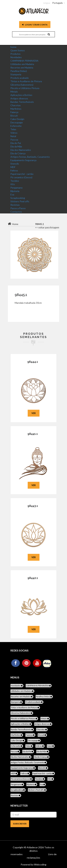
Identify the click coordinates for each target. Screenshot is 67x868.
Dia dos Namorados (21, 150)
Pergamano (16, 188)
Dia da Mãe (16, 146)
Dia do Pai (16, 143)
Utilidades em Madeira (22, 64)
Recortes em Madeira (22, 68)
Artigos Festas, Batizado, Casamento (30, 157)
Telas (13, 129)
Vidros (14, 133)
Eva (12, 194)
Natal (13, 136)
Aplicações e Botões (21, 95)
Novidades (16, 57)
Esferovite (16, 126)
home (13, 47)
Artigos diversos (19, 98)
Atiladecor (32, 847)
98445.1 (21, 295)
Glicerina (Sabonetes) (22, 85)
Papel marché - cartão (22, 174)
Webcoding (40, 864)
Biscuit (14, 116)
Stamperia (16, 74)
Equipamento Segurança (23, 160)
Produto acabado (20, 78)
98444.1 (33, 362)
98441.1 (33, 434)
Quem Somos (18, 50)
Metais (14, 92)
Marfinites (16, 109)
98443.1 (33, 506)
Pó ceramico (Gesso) (21, 177)
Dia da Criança (18, 153)
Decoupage (17, 122)
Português (58, 3)
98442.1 (33, 578)
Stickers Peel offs (20, 201)
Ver (34, 413)
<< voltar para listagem (47, 227)
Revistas (15, 205)
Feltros (14, 170)
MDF (13, 167)
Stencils (15, 164)
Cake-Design (17, 119)
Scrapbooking (18, 198)
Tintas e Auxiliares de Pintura (26, 81)
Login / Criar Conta (35, 25)
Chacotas (16, 105)
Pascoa (14, 140)
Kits (13, 184)
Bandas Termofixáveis (22, 102)
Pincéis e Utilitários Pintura (25, 88)
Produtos (15, 54)
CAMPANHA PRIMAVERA (24, 61)
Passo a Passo (18, 208)
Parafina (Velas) (19, 71)
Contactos (16, 212)
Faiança (14, 112)
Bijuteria (15, 191)
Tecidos (15, 181)
